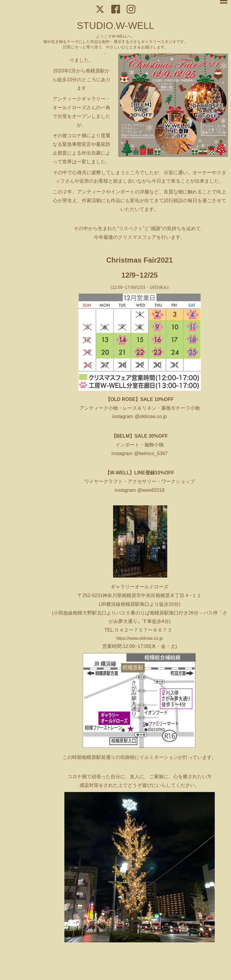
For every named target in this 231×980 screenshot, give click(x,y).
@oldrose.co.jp (150, 416)
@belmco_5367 (151, 453)
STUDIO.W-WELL (115, 26)
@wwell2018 (151, 490)
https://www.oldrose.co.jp (140, 638)
